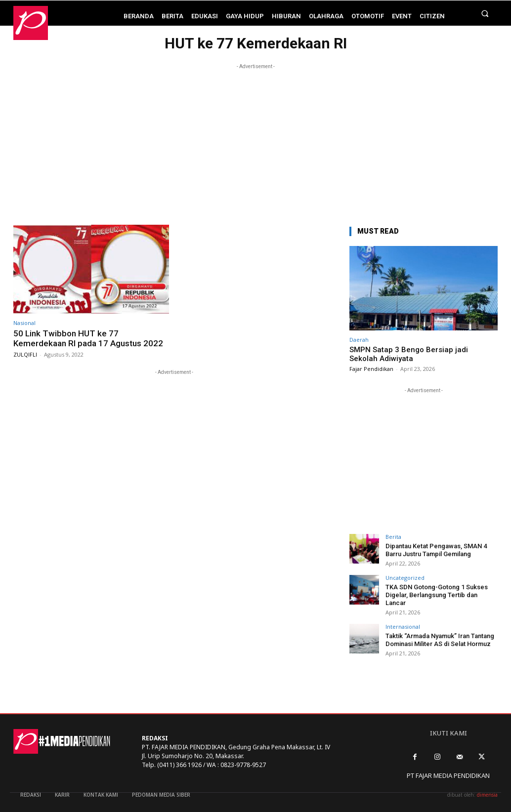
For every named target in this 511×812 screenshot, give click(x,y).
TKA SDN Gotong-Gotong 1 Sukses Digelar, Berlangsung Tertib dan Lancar (437, 595)
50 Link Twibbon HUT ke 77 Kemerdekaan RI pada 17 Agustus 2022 (88, 338)
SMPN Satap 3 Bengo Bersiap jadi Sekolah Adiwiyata (409, 354)
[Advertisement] (255, 141)
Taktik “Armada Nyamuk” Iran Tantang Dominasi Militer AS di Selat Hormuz (440, 640)
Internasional (403, 627)
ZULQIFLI (25, 354)
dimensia (487, 795)
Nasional (24, 323)
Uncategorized (405, 578)
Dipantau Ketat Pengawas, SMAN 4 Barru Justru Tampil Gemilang (436, 550)
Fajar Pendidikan (371, 369)
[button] (485, 13)
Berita (393, 537)
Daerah (359, 340)
